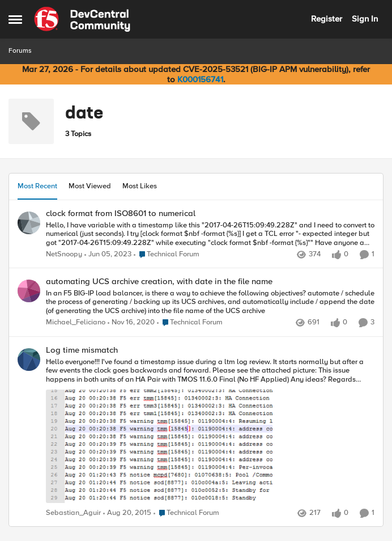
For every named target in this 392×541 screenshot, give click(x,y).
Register (327, 19)
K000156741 (200, 79)
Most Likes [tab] (140, 186)
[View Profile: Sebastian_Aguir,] (29, 360)
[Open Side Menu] (15, 19)
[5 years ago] (131, 323)
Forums (20, 51)
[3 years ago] (108, 255)
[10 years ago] (127, 513)
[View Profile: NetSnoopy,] (29, 223)
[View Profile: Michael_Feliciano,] (29, 291)
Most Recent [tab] (37, 186)
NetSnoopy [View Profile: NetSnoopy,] (64, 254)
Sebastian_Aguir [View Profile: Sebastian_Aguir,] (73, 513)
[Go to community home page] (82, 19)
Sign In (365, 19)
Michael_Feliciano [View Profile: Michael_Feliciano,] (76, 323)
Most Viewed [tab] (90, 186)
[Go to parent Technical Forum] (167, 255)
